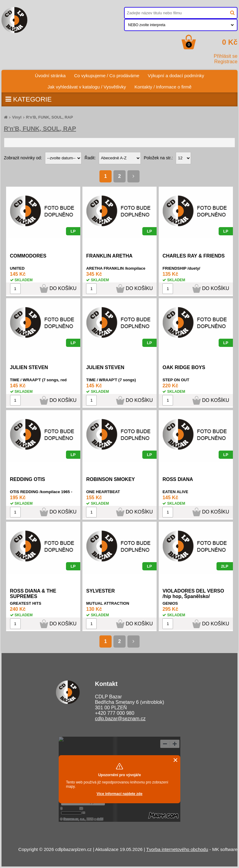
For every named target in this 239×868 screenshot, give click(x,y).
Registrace (226, 62)
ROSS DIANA (178, 479)
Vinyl (17, 117)
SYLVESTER (100, 591)
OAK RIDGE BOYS (184, 367)
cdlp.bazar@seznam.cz (120, 719)
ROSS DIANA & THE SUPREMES (33, 594)
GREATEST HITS (26, 603)
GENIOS (170, 603)
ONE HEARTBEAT (103, 492)
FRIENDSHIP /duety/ (181, 268)
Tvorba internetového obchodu (177, 849)
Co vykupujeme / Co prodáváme (107, 76)
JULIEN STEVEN (29, 367)
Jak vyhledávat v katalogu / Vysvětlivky (87, 87)
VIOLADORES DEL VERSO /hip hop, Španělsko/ (193, 594)
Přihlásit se (226, 56)
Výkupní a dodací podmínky (176, 76)
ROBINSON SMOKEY (110, 479)
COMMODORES (28, 256)
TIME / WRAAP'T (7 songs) (111, 380)
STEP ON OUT (176, 380)
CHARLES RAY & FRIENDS (193, 256)
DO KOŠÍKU (63, 288)
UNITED (17, 268)
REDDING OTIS (28, 479)
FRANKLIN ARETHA (109, 256)
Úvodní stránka (52, 74)
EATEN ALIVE (175, 492)
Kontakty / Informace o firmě (163, 87)
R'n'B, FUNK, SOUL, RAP (50, 117)
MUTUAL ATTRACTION (107, 603)
